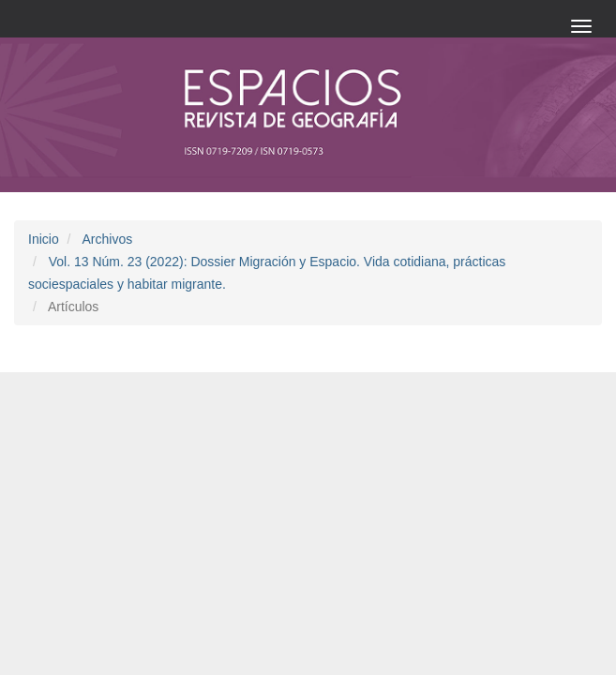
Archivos (107, 239)
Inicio (44, 239)
